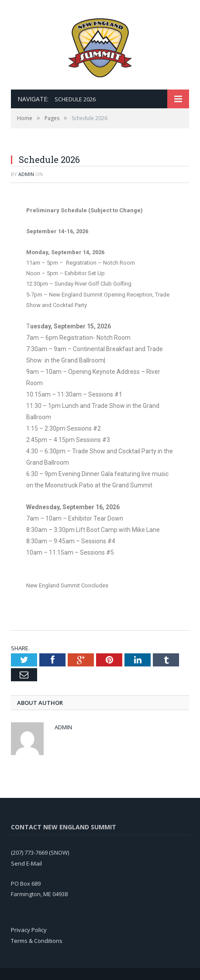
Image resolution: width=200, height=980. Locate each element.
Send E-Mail (26, 863)
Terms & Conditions (37, 941)
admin (26, 174)
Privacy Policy (29, 930)
